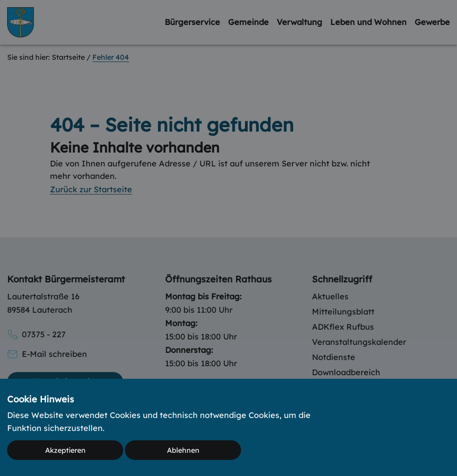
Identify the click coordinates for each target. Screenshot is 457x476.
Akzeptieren (65, 450)
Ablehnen (183, 450)
